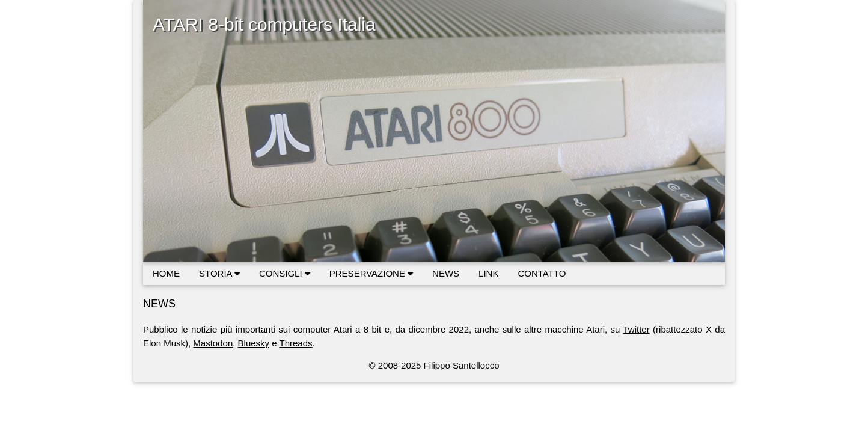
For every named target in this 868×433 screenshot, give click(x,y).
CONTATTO (542, 273)
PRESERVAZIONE (371, 273)
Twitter (637, 329)
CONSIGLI (285, 273)
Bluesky (254, 343)
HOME (166, 273)
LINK (488, 273)
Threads (296, 343)
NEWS (446, 273)
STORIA (219, 273)
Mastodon (213, 343)
